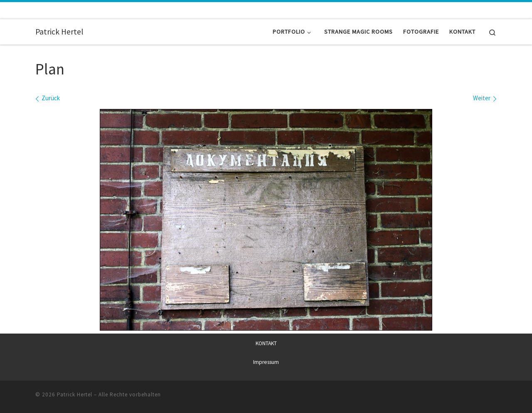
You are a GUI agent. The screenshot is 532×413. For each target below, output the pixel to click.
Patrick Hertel (75, 394)
